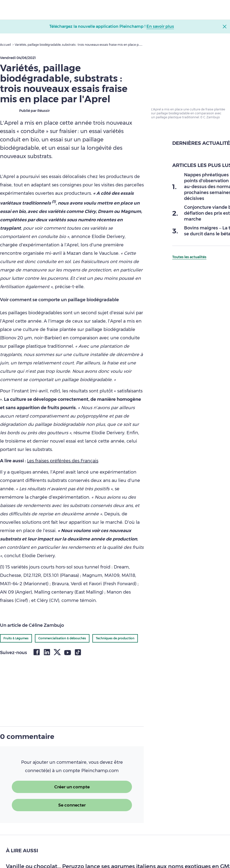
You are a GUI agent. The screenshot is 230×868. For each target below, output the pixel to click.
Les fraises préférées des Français (63, 461)
